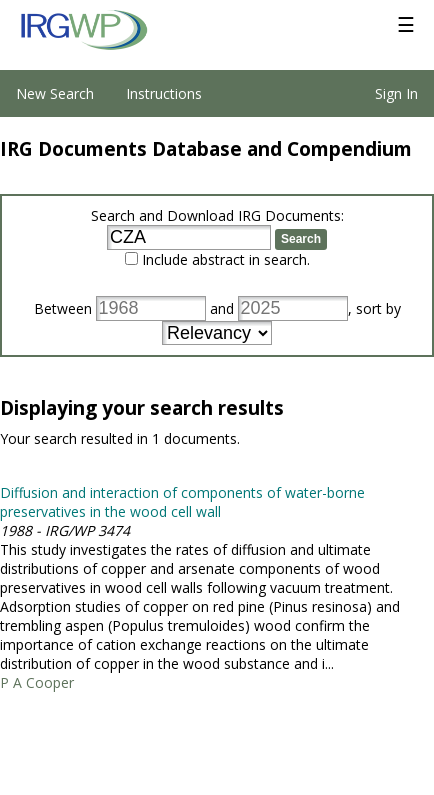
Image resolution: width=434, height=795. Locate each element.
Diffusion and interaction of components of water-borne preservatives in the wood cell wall (182, 502)
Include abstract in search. (226, 259)
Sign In (396, 93)
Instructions (164, 93)
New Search (55, 93)
